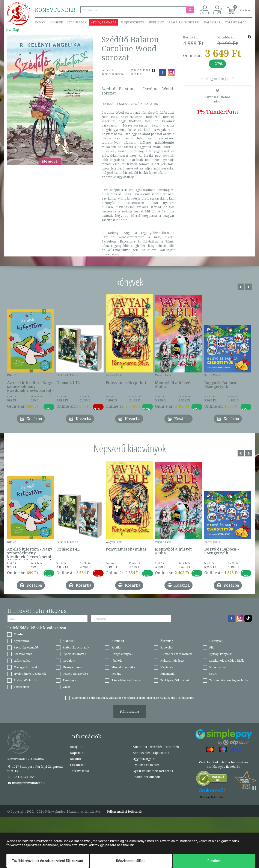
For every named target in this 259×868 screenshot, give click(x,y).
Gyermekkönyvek (74, 654)
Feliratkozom (130, 712)
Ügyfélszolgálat (144, 759)
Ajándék (56, 22)
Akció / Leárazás (103, 22)
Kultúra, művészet (172, 661)
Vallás (66, 687)
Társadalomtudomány (126, 680)
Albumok (118, 641)
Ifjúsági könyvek (220, 654)
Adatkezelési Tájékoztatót (177, 698)
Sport (213, 674)
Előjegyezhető (132, 22)
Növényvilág (218, 667)
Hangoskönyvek (122, 654)
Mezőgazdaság (72, 667)
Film (212, 647)
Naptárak (167, 667)
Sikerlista (157, 22)
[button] (240, 8)
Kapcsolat (212, 22)
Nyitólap (13, 30)
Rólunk (75, 759)
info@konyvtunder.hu (26, 783)
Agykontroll (22, 641)
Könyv (40, 22)
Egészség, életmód (26, 647)
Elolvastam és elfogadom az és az (133, 698)
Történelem (21, 687)
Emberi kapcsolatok (76, 647)
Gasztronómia (23, 654)
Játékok (117, 661)
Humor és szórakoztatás (176, 654)
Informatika (22, 661)
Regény (116, 674)
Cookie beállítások (146, 777)
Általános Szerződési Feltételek (156, 747)
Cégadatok (78, 765)
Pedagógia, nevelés (75, 674)
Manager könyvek (26, 667)
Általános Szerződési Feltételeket (131, 698)
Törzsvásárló (236, 22)
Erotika (116, 647)
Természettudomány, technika (229, 680)
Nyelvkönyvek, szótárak (30, 674)
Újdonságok (77, 22)
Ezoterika (167, 647)
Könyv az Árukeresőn (212, 797)
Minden (19, 634)
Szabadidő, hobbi (25, 680)
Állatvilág (167, 641)
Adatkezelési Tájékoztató (151, 753)
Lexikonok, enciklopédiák (227, 661)
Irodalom (69, 661)
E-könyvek (216, 641)
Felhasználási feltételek (124, 812)
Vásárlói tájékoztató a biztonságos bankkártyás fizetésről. (224, 764)
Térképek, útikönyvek (175, 680)
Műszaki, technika (123, 667)
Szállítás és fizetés (184, 22)
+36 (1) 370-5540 (22, 777)
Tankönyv (69, 680)
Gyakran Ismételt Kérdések (153, 771)
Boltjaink (77, 747)
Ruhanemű (167, 674)
